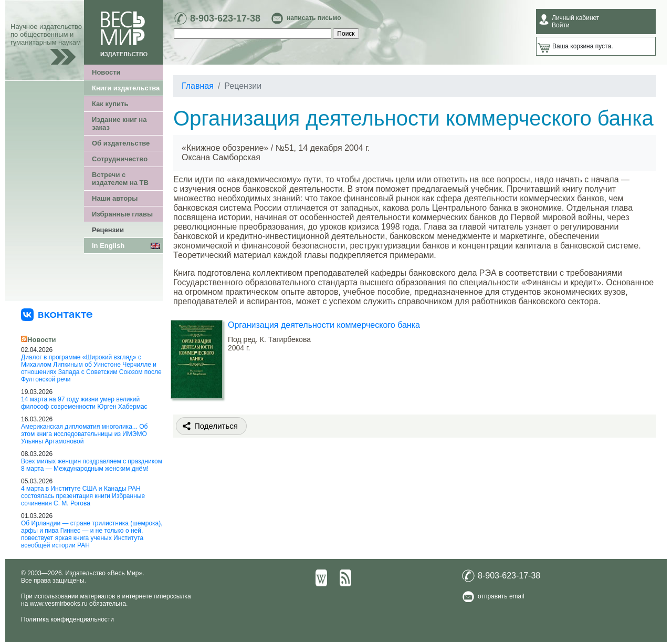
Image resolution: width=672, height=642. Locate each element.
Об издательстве (121, 143)
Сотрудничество (120, 159)
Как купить (110, 104)
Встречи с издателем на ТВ (120, 179)
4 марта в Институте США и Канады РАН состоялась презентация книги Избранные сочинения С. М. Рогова (83, 496)
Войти (561, 25)
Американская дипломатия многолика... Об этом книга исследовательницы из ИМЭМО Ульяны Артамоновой (84, 434)
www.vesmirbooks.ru (59, 604)
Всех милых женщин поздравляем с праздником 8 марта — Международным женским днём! (92, 465)
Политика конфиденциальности (67, 619)
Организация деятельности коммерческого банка (324, 325)
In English (108, 246)
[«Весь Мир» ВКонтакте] (57, 314)
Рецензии (108, 230)
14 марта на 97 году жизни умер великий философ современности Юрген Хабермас (84, 403)
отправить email (501, 596)
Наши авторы (115, 198)
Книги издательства (126, 88)
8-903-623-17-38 (225, 18)
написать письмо (314, 18)
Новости (106, 72)
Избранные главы (122, 214)
